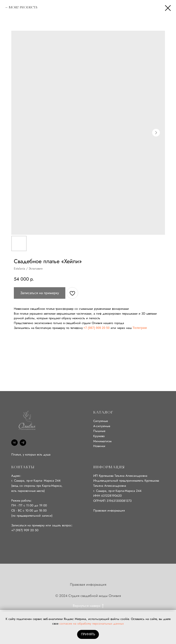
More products (23, 7)
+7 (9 (15, 530)
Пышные (99, 431)
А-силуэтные (102, 426)
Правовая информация (109, 510)
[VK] (14, 443)
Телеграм (140, 328)
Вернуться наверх (88, 606)
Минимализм (102, 441)
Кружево (99, 436)
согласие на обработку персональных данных (92, 624)
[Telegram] (23, 443)
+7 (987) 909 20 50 (97, 328)
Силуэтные (101, 421)
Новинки (99, 446)
